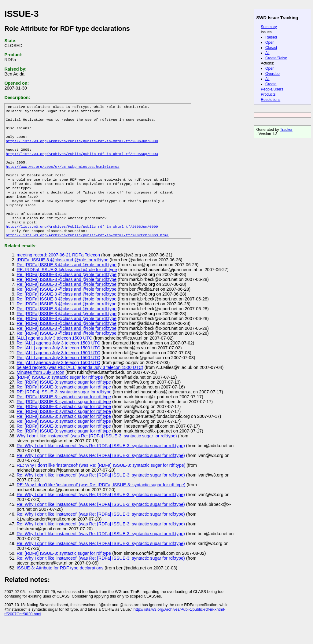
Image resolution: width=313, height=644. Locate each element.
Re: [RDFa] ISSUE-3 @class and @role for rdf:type (66, 284)
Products (268, 94)
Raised (271, 37)
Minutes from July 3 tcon (40, 391)
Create (271, 84)
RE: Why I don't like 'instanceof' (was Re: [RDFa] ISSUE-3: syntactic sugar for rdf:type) (101, 484)
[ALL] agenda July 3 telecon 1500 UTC (54, 357)
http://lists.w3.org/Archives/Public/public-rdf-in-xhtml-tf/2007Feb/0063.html (87, 254)
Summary (269, 27)
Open (270, 42)
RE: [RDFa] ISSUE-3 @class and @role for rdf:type (67, 289)
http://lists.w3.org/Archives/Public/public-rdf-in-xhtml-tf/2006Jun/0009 (82, 146)
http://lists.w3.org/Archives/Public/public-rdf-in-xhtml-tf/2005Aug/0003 (82, 161)
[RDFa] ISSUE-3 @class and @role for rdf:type (62, 279)
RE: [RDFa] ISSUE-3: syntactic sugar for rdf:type (64, 411)
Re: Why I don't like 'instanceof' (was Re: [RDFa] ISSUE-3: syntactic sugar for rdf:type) (101, 465)
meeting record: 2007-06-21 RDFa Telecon (58, 274)
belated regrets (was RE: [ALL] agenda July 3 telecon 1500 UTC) (80, 386)
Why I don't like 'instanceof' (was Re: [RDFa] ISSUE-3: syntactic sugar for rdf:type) (97, 455)
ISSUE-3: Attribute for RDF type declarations (60, 587)
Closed (271, 48)
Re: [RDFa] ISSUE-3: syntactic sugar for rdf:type (64, 401)
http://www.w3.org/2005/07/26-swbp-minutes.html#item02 (63, 176)
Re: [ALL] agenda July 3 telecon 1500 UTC (58, 362)
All (267, 53)
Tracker (286, 130)
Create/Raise (276, 58)
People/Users (272, 89)
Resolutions (271, 100)
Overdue (272, 74)
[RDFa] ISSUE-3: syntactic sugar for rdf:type (60, 396)
